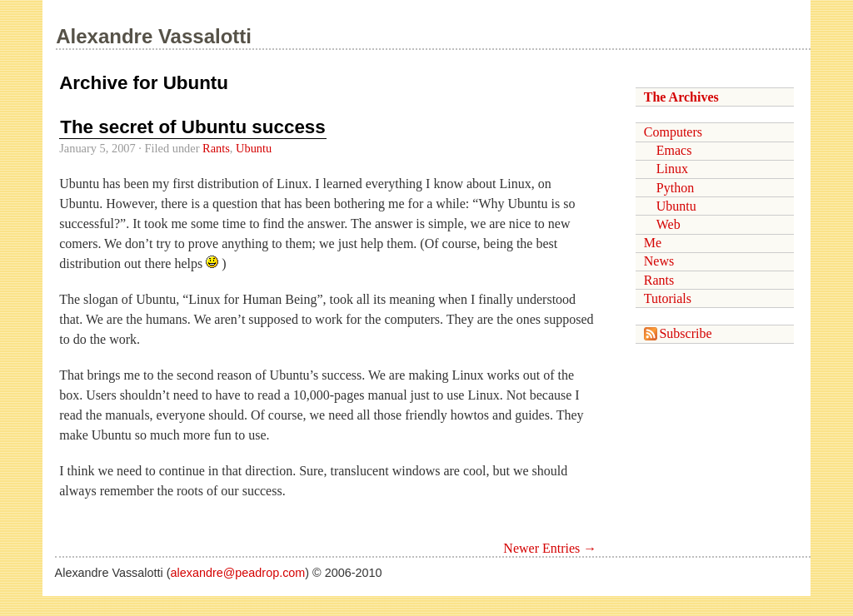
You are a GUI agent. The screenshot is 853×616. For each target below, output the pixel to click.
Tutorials (668, 298)
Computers (673, 132)
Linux (672, 169)
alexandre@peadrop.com (238, 573)
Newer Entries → (550, 548)
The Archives (681, 97)
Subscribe (678, 333)
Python (675, 188)
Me (653, 243)
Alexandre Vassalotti (154, 36)
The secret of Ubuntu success (193, 127)
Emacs (674, 150)
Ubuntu (254, 148)
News (659, 261)
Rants (216, 148)
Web (668, 224)
